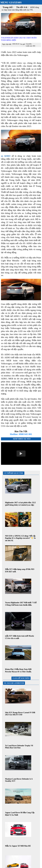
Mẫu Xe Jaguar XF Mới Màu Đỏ (18, 846)
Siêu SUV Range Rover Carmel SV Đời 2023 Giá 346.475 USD (20, 714)
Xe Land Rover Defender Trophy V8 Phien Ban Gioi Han (19, 747)
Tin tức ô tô (22, 7)
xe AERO (6, 156)
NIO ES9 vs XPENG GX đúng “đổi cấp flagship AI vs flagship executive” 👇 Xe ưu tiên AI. (20, 538)
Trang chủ (8, 7)
